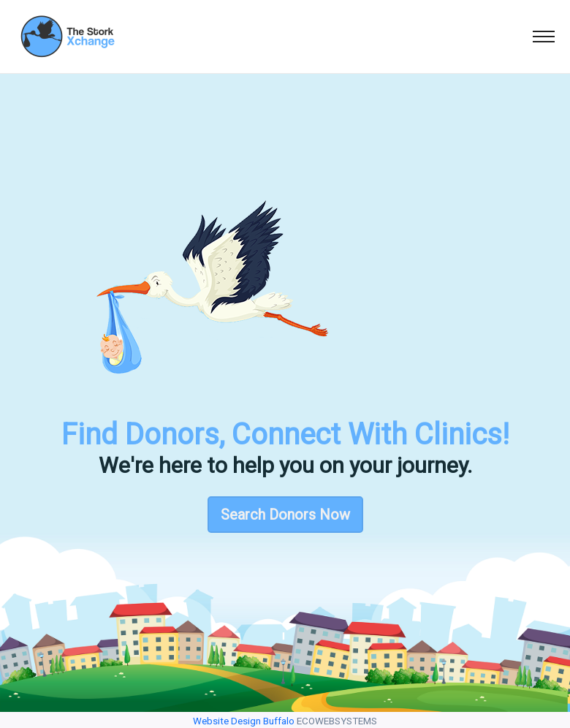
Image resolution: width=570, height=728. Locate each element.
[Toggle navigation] (544, 37)
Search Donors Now (285, 515)
